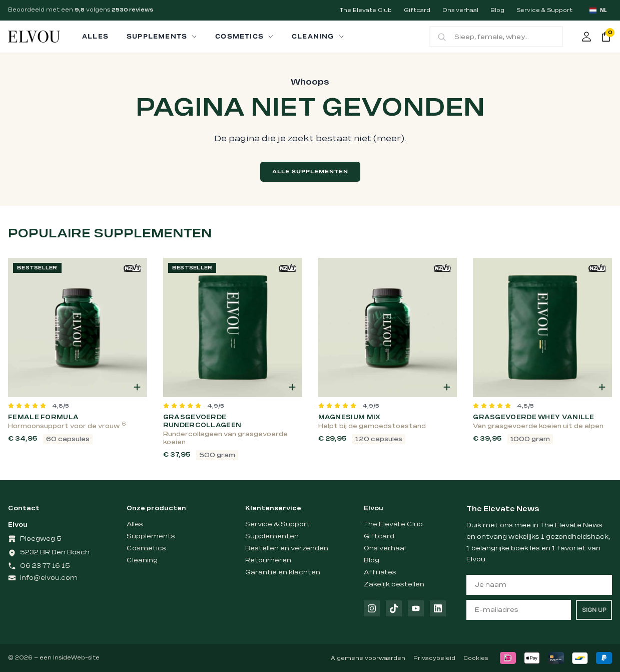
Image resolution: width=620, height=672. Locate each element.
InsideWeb (69, 658)
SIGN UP (594, 610)
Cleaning (142, 560)
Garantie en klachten (283, 572)
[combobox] (598, 11)
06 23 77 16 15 (45, 566)
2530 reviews (132, 10)
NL (598, 11)
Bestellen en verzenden (287, 548)
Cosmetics (146, 548)
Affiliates (380, 572)
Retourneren (268, 560)
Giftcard (417, 11)
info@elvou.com (49, 578)
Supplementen (272, 536)
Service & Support (544, 11)
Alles (135, 524)
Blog (497, 11)
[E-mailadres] (519, 610)
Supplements (151, 536)
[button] (137, 387)
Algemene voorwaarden (368, 658)
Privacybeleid (434, 658)
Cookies (476, 658)
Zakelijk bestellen (394, 584)
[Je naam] (539, 585)
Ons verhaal (460, 11)
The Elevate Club (366, 11)
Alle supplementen (310, 172)
